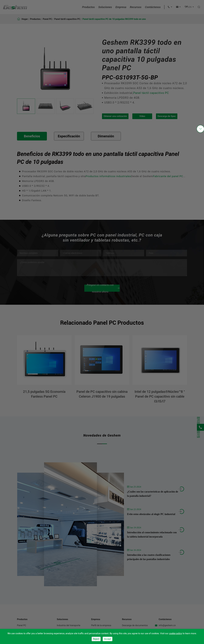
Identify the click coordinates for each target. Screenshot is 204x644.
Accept (108, 639)
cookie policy (176, 633)
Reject (96, 639)
